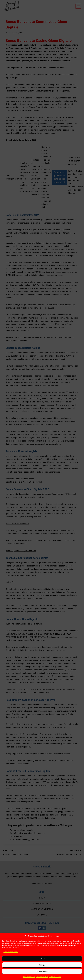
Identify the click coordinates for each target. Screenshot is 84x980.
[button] (81, 936)
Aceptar (42, 958)
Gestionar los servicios (11, 952)
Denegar (42, 965)
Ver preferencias (42, 971)
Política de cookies (29, 977)
